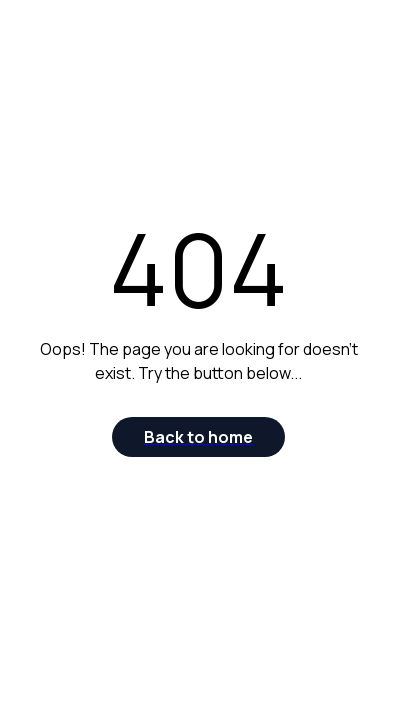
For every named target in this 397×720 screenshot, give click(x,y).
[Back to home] (198, 437)
